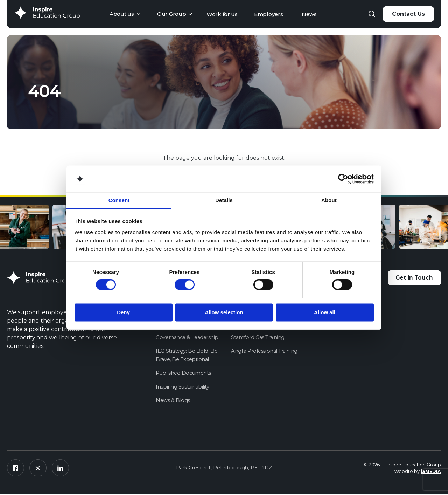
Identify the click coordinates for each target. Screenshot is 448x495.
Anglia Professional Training (265, 352)
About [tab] (329, 200)
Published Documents (184, 374)
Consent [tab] (119, 200)
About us (122, 14)
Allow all (325, 313)
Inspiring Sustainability (183, 387)
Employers (268, 14)
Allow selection (224, 313)
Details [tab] (224, 200)
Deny (123, 313)
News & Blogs (173, 401)
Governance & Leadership (188, 338)
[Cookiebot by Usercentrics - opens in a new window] (343, 179)
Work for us (222, 14)
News (309, 14)
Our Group (171, 14)
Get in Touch (412, 278)
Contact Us (408, 14)
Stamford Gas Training (258, 338)
